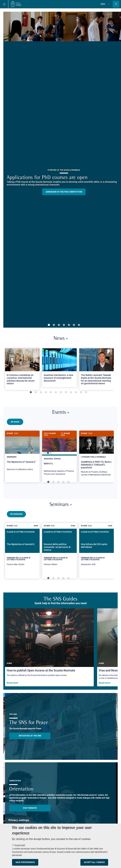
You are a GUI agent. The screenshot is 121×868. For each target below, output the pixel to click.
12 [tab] (86, 392)
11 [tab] (81, 392)
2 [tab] (54, 325)
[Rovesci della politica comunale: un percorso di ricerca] (59, 550)
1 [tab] (49, 325)
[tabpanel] (22, 371)
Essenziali (20, 845)
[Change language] (108, 4)
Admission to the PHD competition (64, 192)
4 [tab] (64, 325)
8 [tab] (66, 392)
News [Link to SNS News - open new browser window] (60, 339)
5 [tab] (69, 325)
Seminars (60, 504)
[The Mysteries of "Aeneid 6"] (22, 452)
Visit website (30, 808)
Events (60, 413)
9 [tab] (71, 392)
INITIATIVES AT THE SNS (30, 735)
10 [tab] (76, 392)
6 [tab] (74, 325)
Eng (103, 4)
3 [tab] (59, 325)
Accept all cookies (94, 862)
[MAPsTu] (59, 455)
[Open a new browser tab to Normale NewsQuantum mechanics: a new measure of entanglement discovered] (59, 368)
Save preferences (25, 862)
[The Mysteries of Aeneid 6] (22, 550)
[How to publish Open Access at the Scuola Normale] (49, 647)
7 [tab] (79, 325)
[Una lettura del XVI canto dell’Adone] (97, 550)
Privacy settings (19, 820)
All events (15, 422)
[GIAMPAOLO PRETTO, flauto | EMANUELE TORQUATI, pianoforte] (97, 455)
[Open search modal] (116, 4)
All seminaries (16, 513)
